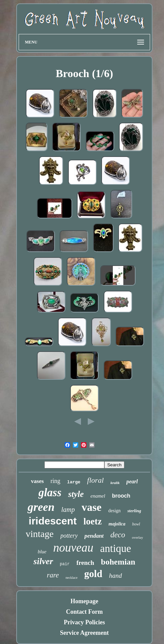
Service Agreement (84, 633)
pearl (132, 481)
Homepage (84, 601)
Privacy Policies (84, 622)
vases (37, 481)
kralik (115, 483)
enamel (98, 496)
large (74, 482)
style (76, 494)
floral (95, 480)
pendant (94, 536)
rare (53, 575)
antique (116, 548)
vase (92, 507)
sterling (134, 511)
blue (42, 552)
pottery (69, 536)
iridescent (53, 521)
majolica (117, 524)
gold (93, 574)
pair (65, 564)
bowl (136, 524)
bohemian (118, 562)
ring (55, 481)
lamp (68, 509)
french (85, 563)
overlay (137, 537)
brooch (121, 496)
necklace (72, 578)
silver (43, 561)
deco (118, 535)
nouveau (73, 548)
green (41, 507)
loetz (93, 521)
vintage (40, 534)
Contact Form (84, 612)
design (114, 511)
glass (50, 493)
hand (116, 576)
